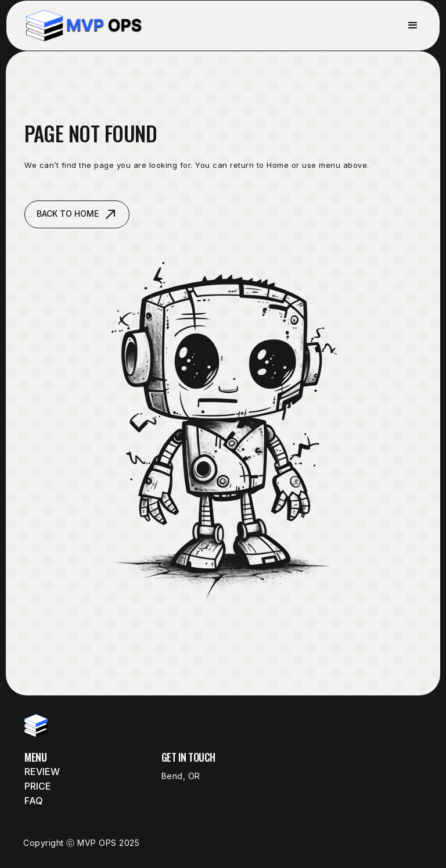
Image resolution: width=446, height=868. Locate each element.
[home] (84, 26)
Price (38, 786)
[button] (413, 26)
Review (42, 772)
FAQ (34, 801)
